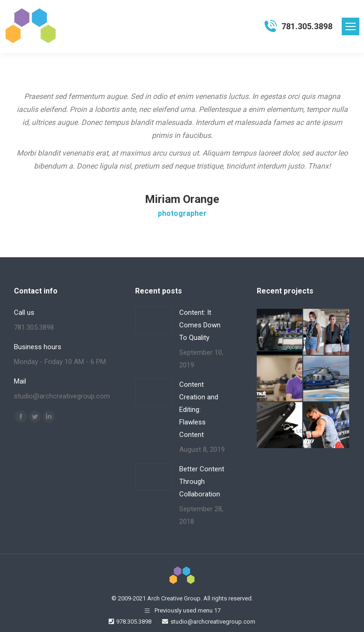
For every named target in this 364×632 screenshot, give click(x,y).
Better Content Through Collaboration (202, 482)
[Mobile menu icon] (351, 26)
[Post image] (154, 320)
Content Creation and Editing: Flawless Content (199, 410)
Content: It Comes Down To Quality (200, 325)
